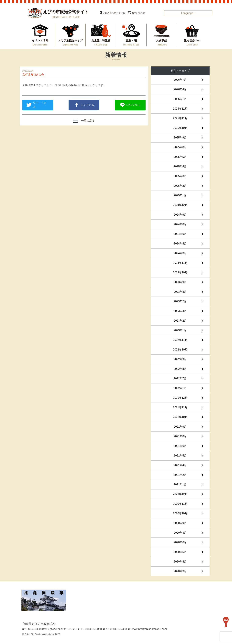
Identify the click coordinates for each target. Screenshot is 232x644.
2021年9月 (180, 427)
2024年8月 (180, 224)
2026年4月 (180, 89)
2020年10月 (180, 513)
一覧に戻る (84, 121)
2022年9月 (180, 359)
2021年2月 (180, 475)
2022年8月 (180, 369)
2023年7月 (180, 301)
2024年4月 (180, 244)
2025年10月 (180, 128)
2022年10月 (180, 350)
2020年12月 (180, 494)
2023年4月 (180, 311)
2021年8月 (180, 436)
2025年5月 (180, 157)
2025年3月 (180, 176)
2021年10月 (180, 417)
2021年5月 (180, 456)
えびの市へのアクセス (112, 13)
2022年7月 (180, 378)
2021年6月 (180, 446)
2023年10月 (180, 272)
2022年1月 (180, 388)
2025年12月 (180, 109)
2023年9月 (180, 282)
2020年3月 (180, 571)
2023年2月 (180, 321)
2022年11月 (180, 340)
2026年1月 (180, 99)
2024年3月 (180, 253)
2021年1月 (180, 484)
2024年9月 (180, 215)
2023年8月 (180, 292)
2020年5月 (180, 552)
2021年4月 (180, 465)
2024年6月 (180, 234)
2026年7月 (180, 80)
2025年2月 (180, 186)
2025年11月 (180, 118)
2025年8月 (180, 147)
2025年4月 (180, 166)
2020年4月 (180, 562)
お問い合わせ (136, 13)
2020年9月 (180, 523)
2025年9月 (180, 138)
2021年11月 (180, 407)
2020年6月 (180, 542)
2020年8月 (180, 533)
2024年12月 (180, 205)
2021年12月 (180, 398)
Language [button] (187, 13)
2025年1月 (180, 195)
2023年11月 (180, 263)
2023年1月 (180, 330)
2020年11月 (180, 504)
